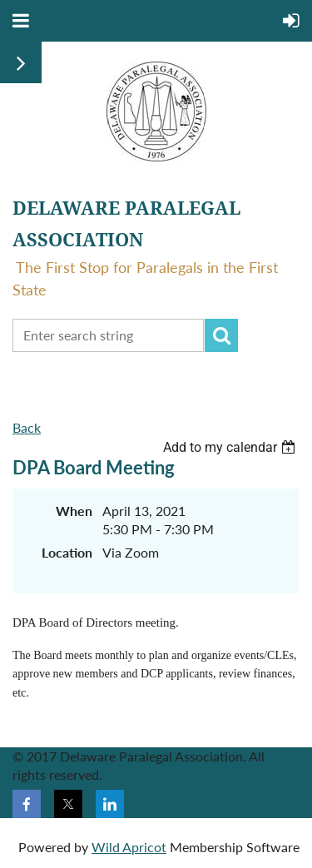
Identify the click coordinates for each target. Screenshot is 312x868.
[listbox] (231, 447)
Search (221, 335)
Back (27, 427)
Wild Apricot (129, 847)
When (74, 511)
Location (67, 552)
